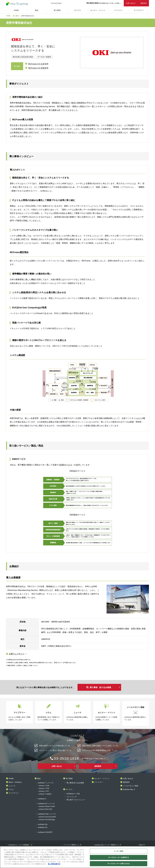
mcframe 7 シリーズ (46, 783)
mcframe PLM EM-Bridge (47, 820)
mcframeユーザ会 (73, 794)
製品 (39, 779)
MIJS (141, 845)
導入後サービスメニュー (76, 800)
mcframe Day (128, 789)
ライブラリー (14, 793)
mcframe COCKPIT (45, 832)
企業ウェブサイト (17, 654)
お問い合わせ (131, 3)
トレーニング (72, 797)
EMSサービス (66, 465)
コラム (11, 789)
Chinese (54, 3)
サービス (69, 789)
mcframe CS (43, 827)
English (59, 3)
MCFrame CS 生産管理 (38, 64)
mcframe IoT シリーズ (46, 804)
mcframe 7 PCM (44, 789)
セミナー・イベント (102, 779)
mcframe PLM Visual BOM (47, 817)
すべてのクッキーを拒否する (119, 857)
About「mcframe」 (16, 782)
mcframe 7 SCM (44, 786)
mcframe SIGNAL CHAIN (47, 807)
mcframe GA (43, 824)
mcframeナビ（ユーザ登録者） (19, 845)
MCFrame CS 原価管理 (38, 68)
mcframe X (42, 799)
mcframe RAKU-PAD (45, 809)
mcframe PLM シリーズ (47, 814)
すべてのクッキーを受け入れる (119, 864)
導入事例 (16, 16)
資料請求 (143, 3)
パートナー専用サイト (71, 845)
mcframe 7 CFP (44, 791)
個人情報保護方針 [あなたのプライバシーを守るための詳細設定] (54, 864)
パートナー (99, 782)
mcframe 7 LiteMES (45, 794)
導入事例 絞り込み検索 (100, 687)
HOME (8, 16)
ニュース (12, 786)
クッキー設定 (119, 851)
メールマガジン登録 (131, 786)
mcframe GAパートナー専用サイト (107, 845)
